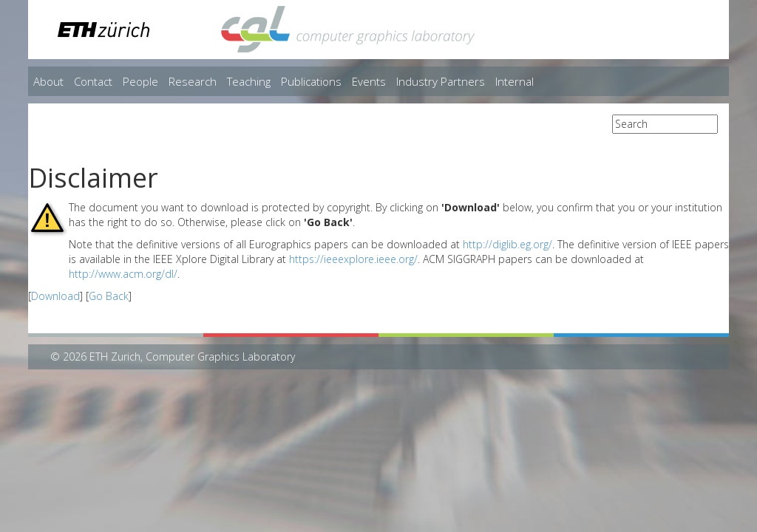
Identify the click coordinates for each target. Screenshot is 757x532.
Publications (311, 81)
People (140, 81)
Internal (515, 81)
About (48, 81)
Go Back (109, 296)
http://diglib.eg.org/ (508, 244)
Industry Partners (441, 81)
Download (55, 296)
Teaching (249, 81)
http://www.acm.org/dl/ (123, 274)
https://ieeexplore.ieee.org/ (353, 259)
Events (369, 81)
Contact (93, 81)
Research (193, 81)
